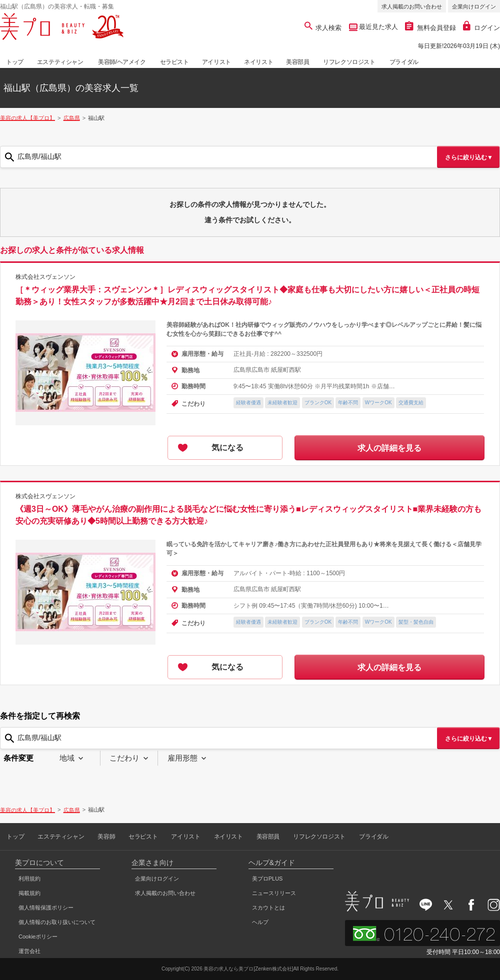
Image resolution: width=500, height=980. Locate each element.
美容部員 (297, 62)
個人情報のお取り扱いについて (57, 922)
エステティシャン (60, 62)
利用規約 (29, 879)
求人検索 (323, 28)
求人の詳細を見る (389, 448)
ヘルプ (260, 922)
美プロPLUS (267, 879)
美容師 (106, 837)
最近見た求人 (378, 27)
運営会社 (29, 951)
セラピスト (174, 62)
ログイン (481, 28)
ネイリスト (258, 62)
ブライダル (404, 62)
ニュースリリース (274, 893)
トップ (15, 62)
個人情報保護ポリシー (46, 908)
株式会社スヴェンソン (45, 277)
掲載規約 (29, 893)
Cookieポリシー (38, 937)
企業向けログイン (474, 6)
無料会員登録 (430, 28)
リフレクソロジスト (349, 62)
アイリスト (216, 62)
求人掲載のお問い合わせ (412, 6)
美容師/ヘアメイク (122, 62)
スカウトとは (268, 908)
